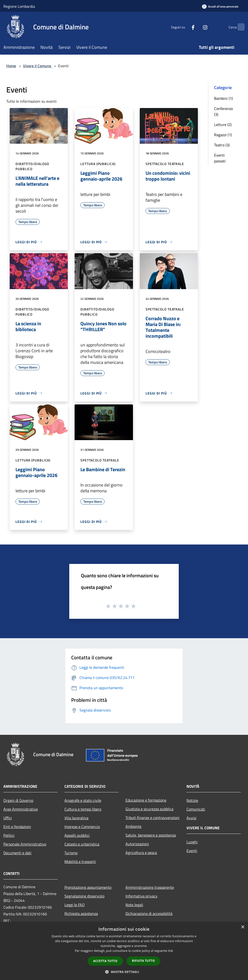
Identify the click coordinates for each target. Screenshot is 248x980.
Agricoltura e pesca (141, 853)
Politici (9, 835)
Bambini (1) (223, 98)
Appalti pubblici (77, 835)
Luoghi (192, 842)
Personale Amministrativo (25, 844)
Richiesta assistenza (81, 913)
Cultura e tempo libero (83, 809)
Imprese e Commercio (82, 827)
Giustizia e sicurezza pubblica (149, 809)
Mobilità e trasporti (80, 862)
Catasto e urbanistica (82, 844)
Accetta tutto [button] (105, 961)
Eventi (192, 851)
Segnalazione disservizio (84, 896)
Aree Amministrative (21, 809)
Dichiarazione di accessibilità (149, 913)
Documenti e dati (17, 853)
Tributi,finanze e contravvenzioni (152, 818)
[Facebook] (184, 27)
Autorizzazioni (137, 844)
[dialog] (124, 951)
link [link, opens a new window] (171, 951)
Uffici (8, 818)
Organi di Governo (18, 800)
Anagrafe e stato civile (83, 800)
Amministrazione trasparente (150, 887)
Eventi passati (220, 158)
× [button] (243, 927)
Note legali (134, 905)
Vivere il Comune (38, 66)
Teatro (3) (222, 145)
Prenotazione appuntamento (88, 887)
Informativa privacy (141, 896)
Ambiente (133, 826)
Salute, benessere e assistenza (151, 835)
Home (11, 66)
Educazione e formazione (146, 800)
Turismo (71, 853)
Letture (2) (223, 125)
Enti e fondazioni (17, 827)
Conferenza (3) (223, 111)
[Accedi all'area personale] (220, 6)
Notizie (192, 800)
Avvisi (191, 818)
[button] (124, 972)
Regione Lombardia (19, 6)
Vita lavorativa (76, 818)
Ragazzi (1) (223, 135)
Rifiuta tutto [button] (143, 961)
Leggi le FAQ (75, 905)
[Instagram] (196, 27)
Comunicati (196, 809)
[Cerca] (239, 27)
